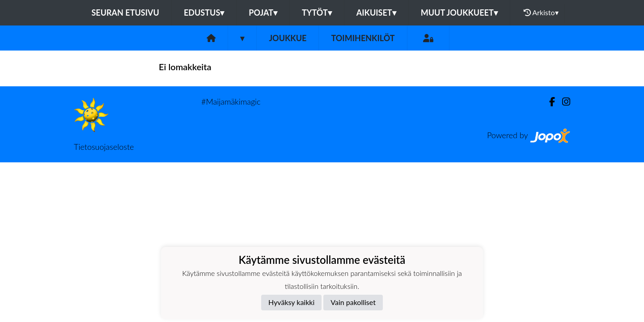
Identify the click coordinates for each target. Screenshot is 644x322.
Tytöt (317, 13)
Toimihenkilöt (363, 38)
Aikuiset (376, 13)
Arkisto (541, 13)
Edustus (204, 13)
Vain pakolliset (353, 302)
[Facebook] (549, 102)
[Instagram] (563, 102)
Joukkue (288, 38)
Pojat (263, 13)
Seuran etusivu (125, 13)
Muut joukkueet (459, 13)
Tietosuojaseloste (104, 147)
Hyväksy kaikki (291, 302)
